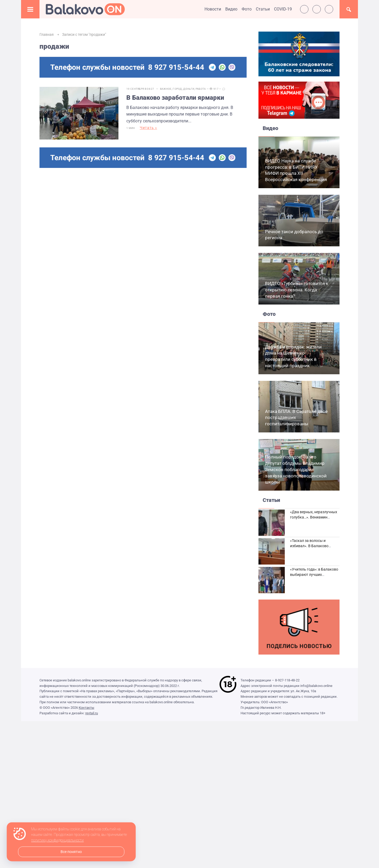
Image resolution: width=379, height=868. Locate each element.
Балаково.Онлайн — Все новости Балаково (85, 9)
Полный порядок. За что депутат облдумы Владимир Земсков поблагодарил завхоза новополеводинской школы (296, 469)
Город (177, 89)
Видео (231, 9)
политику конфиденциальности (57, 840)
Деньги (189, 89)
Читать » (148, 128)
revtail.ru (92, 713)
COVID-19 (283, 9)
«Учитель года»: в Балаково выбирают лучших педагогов (314, 574)
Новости (213, 9)
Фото (247, 9)
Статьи (263, 9)
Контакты (86, 708)
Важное (166, 89)
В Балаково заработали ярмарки (175, 98)
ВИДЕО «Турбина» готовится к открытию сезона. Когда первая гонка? (297, 290)
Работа (201, 89)
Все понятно (71, 852)
